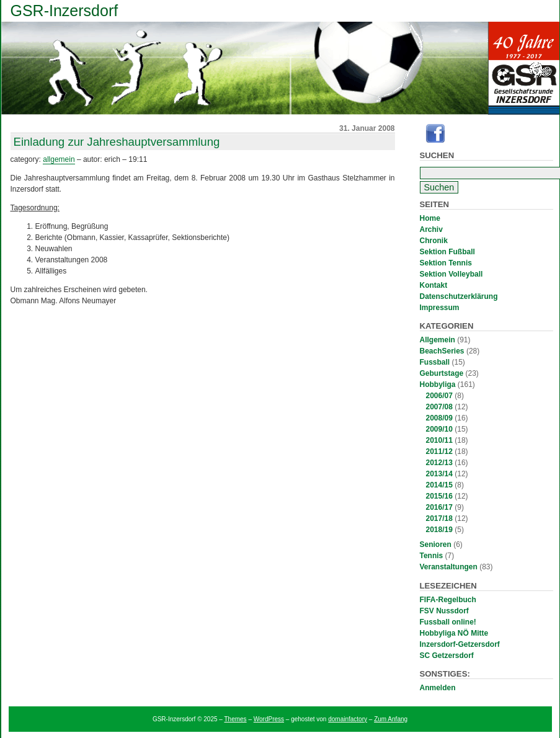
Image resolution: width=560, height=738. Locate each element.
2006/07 (439, 396)
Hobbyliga (438, 385)
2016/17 (439, 507)
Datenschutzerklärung (459, 296)
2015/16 (439, 496)
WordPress (269, 719)
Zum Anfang (391, 719)
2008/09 (439, 418)
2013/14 (439, 474)
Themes (236, 719)
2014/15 (439, 485)
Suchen (437, 155)
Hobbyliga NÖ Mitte (454, 633)
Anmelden (438, 688)
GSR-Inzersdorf (64, 11)
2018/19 (439, 530)
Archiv (431, 229)
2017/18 (439, 518)
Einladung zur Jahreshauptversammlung (117, 142)
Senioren (436, 545)
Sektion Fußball (447, 252)
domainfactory (348, 719)
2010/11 (439, 440)
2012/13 (439, 463)
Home (430, 218)
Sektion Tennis (446, 263)
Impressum (440, 308)
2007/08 (439, 407)
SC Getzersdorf (447, 656)
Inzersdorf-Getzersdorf (460, 644)
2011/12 (439, 451)
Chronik (434, 241)
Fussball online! (448, 622)
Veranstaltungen (449, 567)
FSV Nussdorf (444, 611)
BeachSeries (442, 351)
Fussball (435, 362)
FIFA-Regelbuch (448, 600)
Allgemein (438, 340)
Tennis (432, 556)
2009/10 (439, 429)
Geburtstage (442, 373)
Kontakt (434, 285)
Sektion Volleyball (451, 274)
